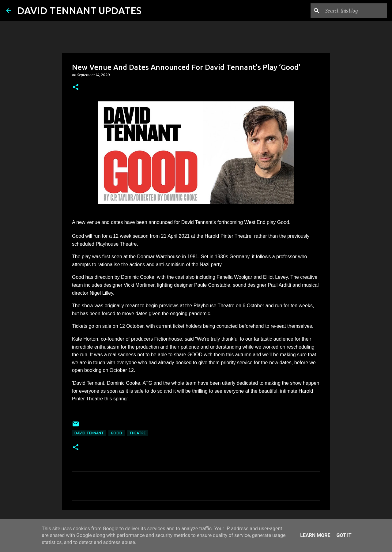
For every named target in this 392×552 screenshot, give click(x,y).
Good (117, 433)
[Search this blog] (355, 11)
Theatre (138, 433)
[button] (76, 87)
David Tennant (89, 433)
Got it (344, 535)
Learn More (315, 535)
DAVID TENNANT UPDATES (79, 10)
